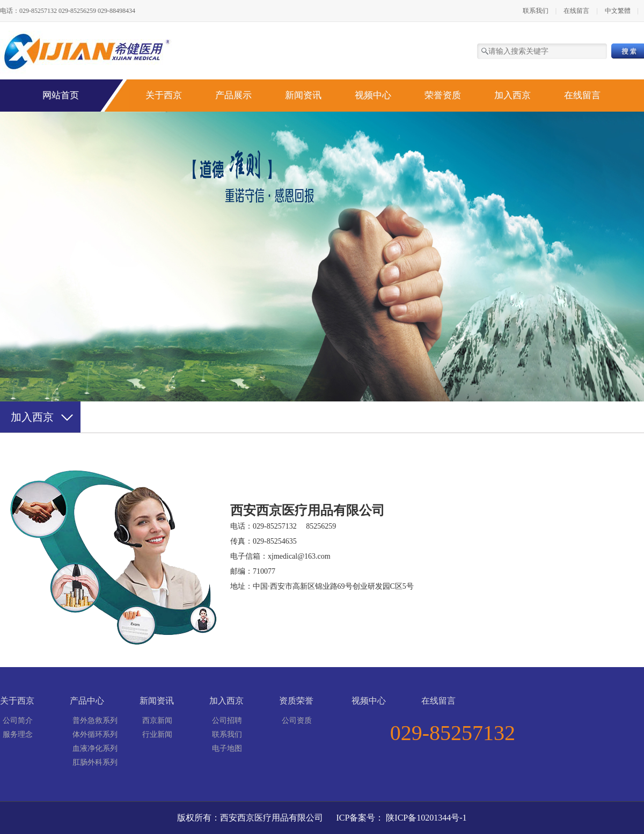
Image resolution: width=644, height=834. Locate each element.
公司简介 (18, 720)
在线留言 (576, 11)
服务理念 (18, 734)
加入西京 (513, 95)
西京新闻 (157, 720)
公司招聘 (227, 720)
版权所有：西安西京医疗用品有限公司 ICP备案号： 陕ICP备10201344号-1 (322, 818)
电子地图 (227, 748)
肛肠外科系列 (95, 762)
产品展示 (233, 95)
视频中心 (373, 95)
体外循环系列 (95, 734)
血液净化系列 (95, 748)
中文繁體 (619, 11)
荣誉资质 (443, 95)
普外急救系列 (95, 720)
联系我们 (536, 11)
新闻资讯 (303, 95)
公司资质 (297, 720)
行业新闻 (157, 734)
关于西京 (164, 95)
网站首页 (61, 95)
